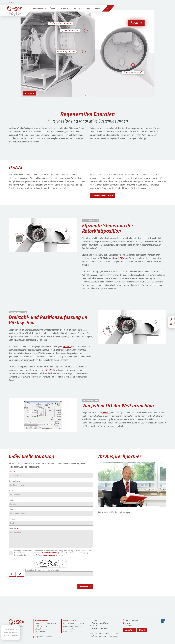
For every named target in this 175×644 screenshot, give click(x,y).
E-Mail (12, 511)
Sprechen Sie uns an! (102, 195)
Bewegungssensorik (11, 632)
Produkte (68, 6)
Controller (107, 413)
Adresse (12, 492)
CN (17, 2)
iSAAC (56, 6)
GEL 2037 (67, 347)
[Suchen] (113, 6)
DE (10, 2)
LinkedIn (163, 621)
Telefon (12, 521)
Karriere (129, 623)
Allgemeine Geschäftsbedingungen (105, 634)
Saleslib (129, 630)
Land (11, 501)
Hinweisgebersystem (100, 628)
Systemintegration (11, 635)
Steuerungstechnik (11, 629)
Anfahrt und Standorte (44, 637)
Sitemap (129, 626)
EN (13, 2)
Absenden (84, 590)
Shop (92, 6)
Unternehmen (41, 6)
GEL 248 (49, 370)
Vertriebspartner (132, 620)
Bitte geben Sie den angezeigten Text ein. (43, 573)
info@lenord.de (60, 558)
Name (12, 472)
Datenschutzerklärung (58, 556)
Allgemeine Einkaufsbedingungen (105, 636)
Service (81, 6)
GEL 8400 (121, 258)
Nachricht (14, 531)
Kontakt (102, 6)
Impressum (96, 620)
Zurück (31, 93)
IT (20, 2)
